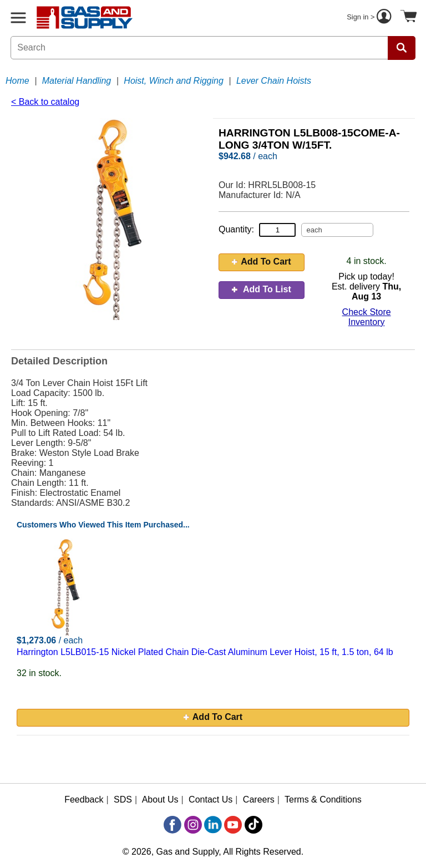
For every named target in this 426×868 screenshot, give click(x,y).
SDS (123, 800)
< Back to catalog (45, 102)
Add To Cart (261, 262)
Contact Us (211, 800)
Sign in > (371, 18)
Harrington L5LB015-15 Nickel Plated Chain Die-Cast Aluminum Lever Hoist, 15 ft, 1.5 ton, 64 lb (205, 652)
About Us (160, 800)
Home (17, 81)
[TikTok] (253, 825)
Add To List (262, 289)
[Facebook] (173, 825)
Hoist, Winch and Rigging (174, 81)
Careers (259, 800)
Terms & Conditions (323, 800)
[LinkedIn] (213, 825)
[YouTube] (233, 825)
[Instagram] (193, 825)
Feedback (84, 800)
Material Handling (77, 81)
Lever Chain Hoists (274, 81)
